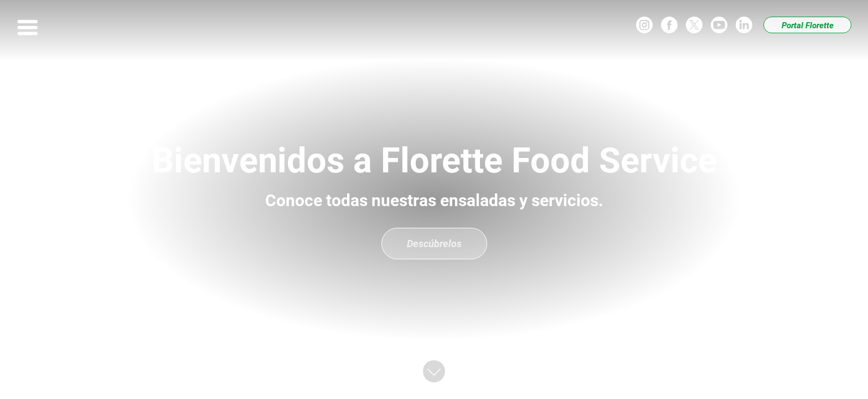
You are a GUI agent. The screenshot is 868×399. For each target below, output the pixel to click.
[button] (434, 371)
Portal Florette (808, 25)
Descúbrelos (434, 244)
